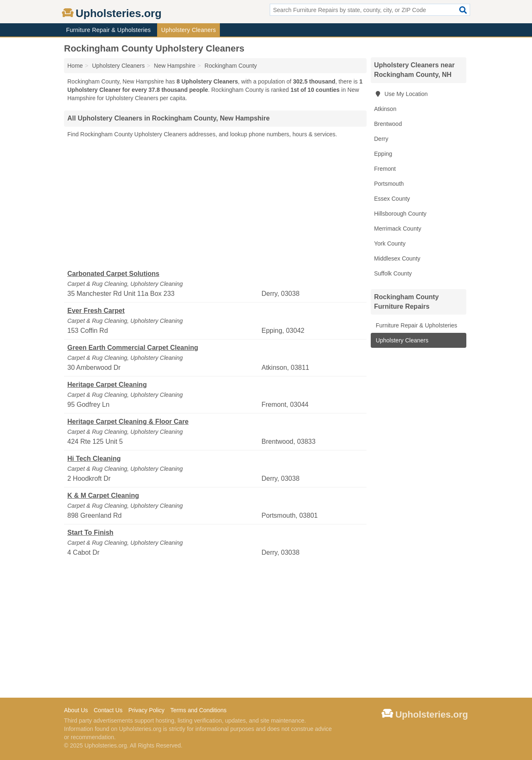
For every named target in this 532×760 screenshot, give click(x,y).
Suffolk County (393, 273)
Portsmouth (389, 184)
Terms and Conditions (198, 710)
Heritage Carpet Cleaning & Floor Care (128, 422)
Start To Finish (90, 532)
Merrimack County (398, 229)
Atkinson (385, 109)
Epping (383, 154)
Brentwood (388, 124)
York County (390, 243)
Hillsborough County (400, 214)
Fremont (385, 169)
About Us (76, 710)
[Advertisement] (215, 204)
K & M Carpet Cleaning (103, 496)
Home (75, 66)
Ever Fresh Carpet (96, 311)
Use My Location (401, 94)
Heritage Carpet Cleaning (107, 385)
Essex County (392, 199)
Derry (381, 139)
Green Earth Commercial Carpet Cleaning (133, 348)
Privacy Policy (147, 710)
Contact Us (108, 710)
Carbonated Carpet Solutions (113, 274)
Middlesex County (397, 258)
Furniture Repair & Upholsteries (108, 30)
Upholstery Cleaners (189, 30)
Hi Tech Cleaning (94, 459)
